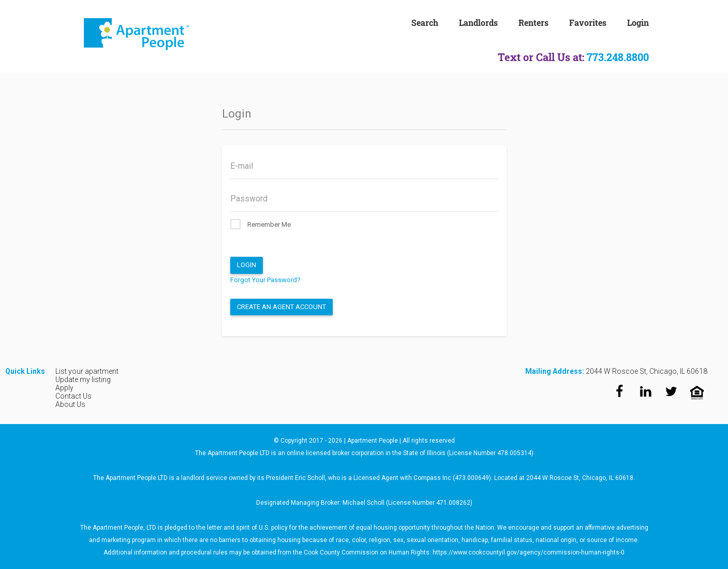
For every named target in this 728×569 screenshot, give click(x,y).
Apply (64, 388)
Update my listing (83, 380)
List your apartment (87, 371)
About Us (70, 404)
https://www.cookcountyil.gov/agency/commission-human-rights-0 (529, 552)
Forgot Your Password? (265, 280)
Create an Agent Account (281, 307)
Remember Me (261, 224)
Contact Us (73, 396)
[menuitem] (435, 22)
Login (247, 265)
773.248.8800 (618, 57)
